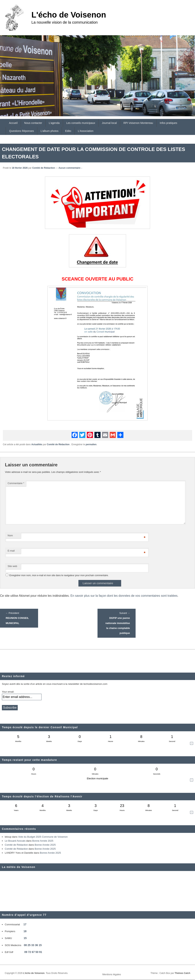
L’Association (86, 131)
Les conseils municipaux (81, 123)
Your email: (8, 692)
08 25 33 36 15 (33, 945)
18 (25, 931)
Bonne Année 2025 (43, 841)
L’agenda (54, 123)
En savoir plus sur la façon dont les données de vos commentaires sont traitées (124, 596)
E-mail (11, 551)
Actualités (37, 444)
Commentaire (16, 483)
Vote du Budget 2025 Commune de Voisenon (43, 837)
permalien (91, 444)
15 (25, 938)
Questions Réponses (22, 131)
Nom (10, 535)
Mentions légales (112, 974)
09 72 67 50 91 (33, 952)
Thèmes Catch (182, 973)
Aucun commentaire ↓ (70, 168)
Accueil (13, 123)
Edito (68, 131)
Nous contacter (33, 123)
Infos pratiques (169, 123)
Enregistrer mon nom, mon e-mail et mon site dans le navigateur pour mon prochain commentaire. (59, 575)
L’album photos (50, 131)
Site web (12, 566)
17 (25, 924)
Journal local (109, 123)
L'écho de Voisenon (69, 15)
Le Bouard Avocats (15, 841)
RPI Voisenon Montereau (138, 123)
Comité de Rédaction (44, 168)
